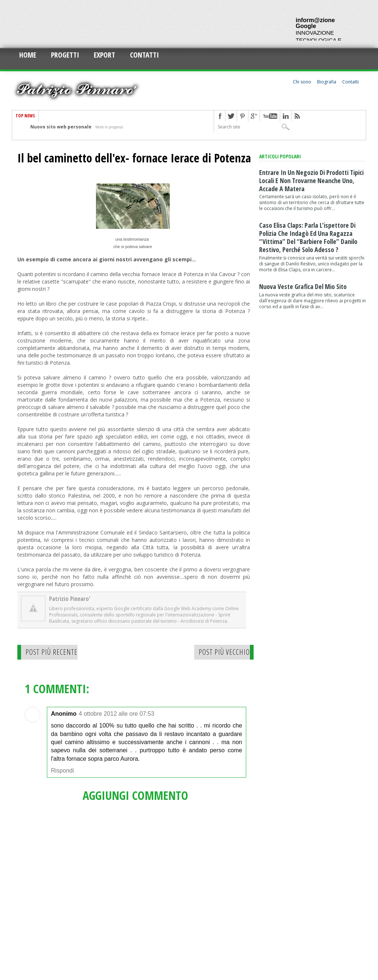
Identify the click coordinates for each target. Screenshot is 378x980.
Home (28, 55)
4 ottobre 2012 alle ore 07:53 (116, 714)
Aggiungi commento (135, 795)
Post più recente (51, 652)
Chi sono (302, 82)
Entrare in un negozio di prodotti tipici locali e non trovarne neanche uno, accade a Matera (311, 180)
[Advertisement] (146, 24)
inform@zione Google (315, 23)
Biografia (327, 82)
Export (104, 55)
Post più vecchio (224, 652)
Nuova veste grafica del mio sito (303, 286)
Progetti (65, 55)
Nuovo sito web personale (61, 127)
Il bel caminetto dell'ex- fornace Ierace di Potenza (134, 158)
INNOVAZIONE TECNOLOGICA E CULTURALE (319, 40)
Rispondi (62, 771)
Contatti (144, 55)
